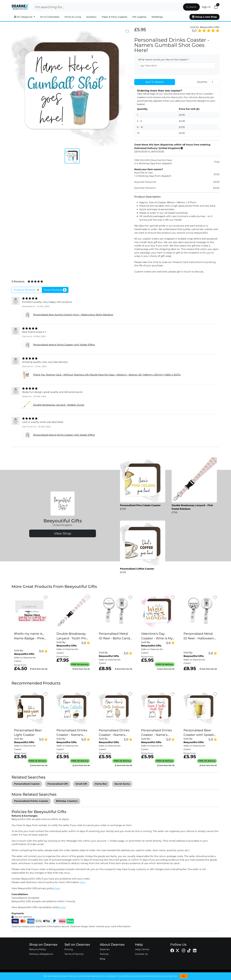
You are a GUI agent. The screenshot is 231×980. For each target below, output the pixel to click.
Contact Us (141, 954)
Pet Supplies (139, 17)
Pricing (69, 949)
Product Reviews (27, 290)
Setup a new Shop (204, 17)
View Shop (63, 533)
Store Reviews (55, 290)
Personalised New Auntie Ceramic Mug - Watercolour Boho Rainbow (73, 315)
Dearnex (105, 949)
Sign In (206, 7)
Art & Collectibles (50, 17)
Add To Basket (155, 82)
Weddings (157, 17)
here (83, 882)
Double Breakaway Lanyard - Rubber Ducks (59, 405)
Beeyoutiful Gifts (210, 27)
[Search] (107, 7)
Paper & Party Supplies (114, 17)
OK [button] (183, 976)
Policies (104, 954)
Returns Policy (38, 949)
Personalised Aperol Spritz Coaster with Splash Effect (64, 345)
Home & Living (73, 17)
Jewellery (91, 17)
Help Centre (142, 949)
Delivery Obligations (41, 954)
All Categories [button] (24, 17)
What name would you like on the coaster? (163, 60)
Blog (103, 959)
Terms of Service (74, 954)
